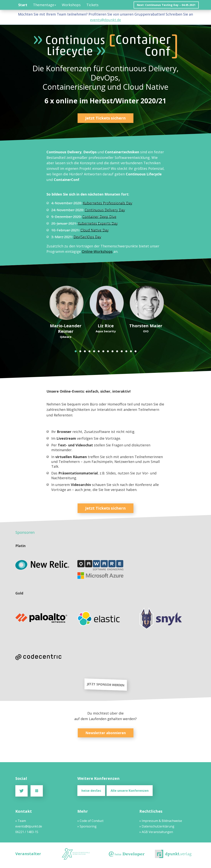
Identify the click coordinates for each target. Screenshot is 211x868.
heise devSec (91, 791)
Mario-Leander (65, 328)
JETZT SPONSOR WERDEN (105, 685)
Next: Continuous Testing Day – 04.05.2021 (166, 5)
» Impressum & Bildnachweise (161, 820)
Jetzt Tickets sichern (105, 118)
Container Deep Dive (99, 217)
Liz (105, 326)
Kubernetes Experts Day (98, 223)
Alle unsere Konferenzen (131, 791)
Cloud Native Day (94, 230)
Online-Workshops (97, 251)
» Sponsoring (87, 826)
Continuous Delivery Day (105, 210)
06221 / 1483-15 (27, 832)
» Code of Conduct (90, 820)
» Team (21, 820)
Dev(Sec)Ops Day (87, 237)
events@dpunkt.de (105, 20)
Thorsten (146, 326)
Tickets (92, 5)
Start (23, 5)
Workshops (71, 5)
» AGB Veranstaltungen (156, 832)
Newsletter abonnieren (106, 733)
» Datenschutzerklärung (157, 826)
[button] (75, 351)
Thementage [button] (45, 5)
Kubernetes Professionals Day (107, 203)
